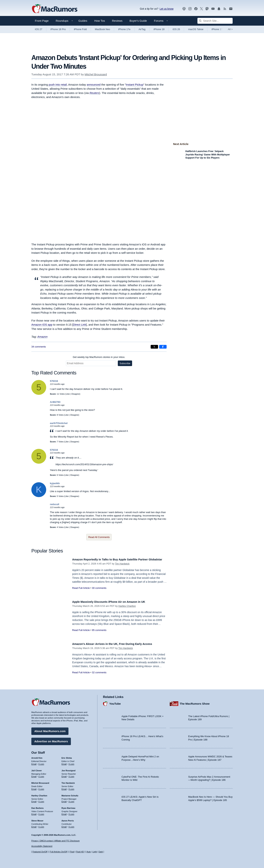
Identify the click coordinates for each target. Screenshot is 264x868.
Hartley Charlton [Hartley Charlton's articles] (39, 794)
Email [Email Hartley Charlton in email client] (34, 800)
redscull (55, 504)
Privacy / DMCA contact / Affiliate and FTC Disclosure (55, 841)
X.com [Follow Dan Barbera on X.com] (41, 813)
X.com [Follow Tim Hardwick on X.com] (71, 788)
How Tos (100, 21)
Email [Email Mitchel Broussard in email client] (34, 788)
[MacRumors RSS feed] (225, 9)
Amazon (42, 337)
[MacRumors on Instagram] (190, 9)
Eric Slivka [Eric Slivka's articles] (67, 757)
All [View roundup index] (230, 29)
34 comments (39, 347)
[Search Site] (215, 21)
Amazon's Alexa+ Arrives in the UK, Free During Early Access (118, 644)
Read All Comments (99, 537)
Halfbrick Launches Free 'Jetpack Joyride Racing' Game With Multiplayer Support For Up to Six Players (208, 154)
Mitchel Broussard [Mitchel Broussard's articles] (40, 782)
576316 (54, 381)
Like (68, 394)
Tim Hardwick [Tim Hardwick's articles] (68, 782)
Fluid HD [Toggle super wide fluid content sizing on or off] (80, 852)
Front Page (42, 21)
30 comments (99, 592)
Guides (83, 21)
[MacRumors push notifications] (219, 9)
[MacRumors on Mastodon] (207, 9)
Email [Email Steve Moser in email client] (34, 825)
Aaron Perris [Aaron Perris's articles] (68, 819)
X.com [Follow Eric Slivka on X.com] (71, 763)
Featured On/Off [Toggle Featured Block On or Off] (40, 852)
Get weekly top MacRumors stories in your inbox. (99, 357)
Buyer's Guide (138, 21)
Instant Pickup (135, 85)
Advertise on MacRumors (51, 740)
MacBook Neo (103, 29)
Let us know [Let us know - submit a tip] (167, 9)
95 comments (99, 630)
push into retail (58, 85)
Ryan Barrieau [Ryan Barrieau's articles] (69, 807)
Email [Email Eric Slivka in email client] (64, 763)
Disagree (76, 394)
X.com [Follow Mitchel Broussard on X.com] (41, 788)
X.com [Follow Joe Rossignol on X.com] (71, 775)
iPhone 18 (159, 29)
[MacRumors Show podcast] (184, 9)
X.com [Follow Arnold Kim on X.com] (41, 763)
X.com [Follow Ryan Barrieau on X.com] (71, 813)
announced (94, 85)
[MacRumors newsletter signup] (231, 9)
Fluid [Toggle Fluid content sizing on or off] (72, 852)
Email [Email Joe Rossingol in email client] (64, 775)
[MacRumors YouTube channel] (213, 9)
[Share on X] (154, 347)
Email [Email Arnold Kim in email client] (34, 763)
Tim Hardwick (122, 568)
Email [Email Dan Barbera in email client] (34, 813)
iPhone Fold (80, 29)
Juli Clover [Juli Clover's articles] (37, 769)
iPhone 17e (124, 29)
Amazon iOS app (42, 325)
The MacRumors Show (195, 702)
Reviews (117, 21)
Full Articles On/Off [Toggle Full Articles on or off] (59, 852)
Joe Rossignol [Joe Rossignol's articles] (69, 769)
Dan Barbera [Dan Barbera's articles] (37, 807)
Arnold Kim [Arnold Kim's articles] (37, 757)
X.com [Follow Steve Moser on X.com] (41, 825)
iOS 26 (176, 29)
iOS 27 (39, 29)
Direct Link (79, 325)
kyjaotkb (55, 483)
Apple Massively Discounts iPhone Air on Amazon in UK (114, 602)
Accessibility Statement (42, 846)
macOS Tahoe (196, 29)
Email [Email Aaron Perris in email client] (64, 825)
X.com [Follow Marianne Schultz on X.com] (71, 800)
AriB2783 (55, 402)
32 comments (99, 672)
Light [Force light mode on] (95, 852)
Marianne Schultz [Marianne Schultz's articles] (70, 794)
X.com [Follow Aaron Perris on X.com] (71, 825)
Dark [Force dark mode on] (101, 852)
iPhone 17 (217, 29)
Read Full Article (81, 592)
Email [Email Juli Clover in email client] (34, 775)
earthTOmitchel (59, 423)
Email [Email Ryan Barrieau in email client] (64, 813)
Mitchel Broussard (96, 74)
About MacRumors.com (50, 730)
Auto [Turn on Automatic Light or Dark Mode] (89, 852)
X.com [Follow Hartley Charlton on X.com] (41, 800)
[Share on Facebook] (163, 347)
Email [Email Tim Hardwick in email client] (64, 788)
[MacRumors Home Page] (55, 9)
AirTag (142, 29)
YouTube (115, 702)
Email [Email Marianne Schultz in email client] (64, 800)
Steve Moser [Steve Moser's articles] (37, 819)
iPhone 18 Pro (58, 29)
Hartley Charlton (127, 606)
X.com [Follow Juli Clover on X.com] (41, 775)
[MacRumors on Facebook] (196, 9)
